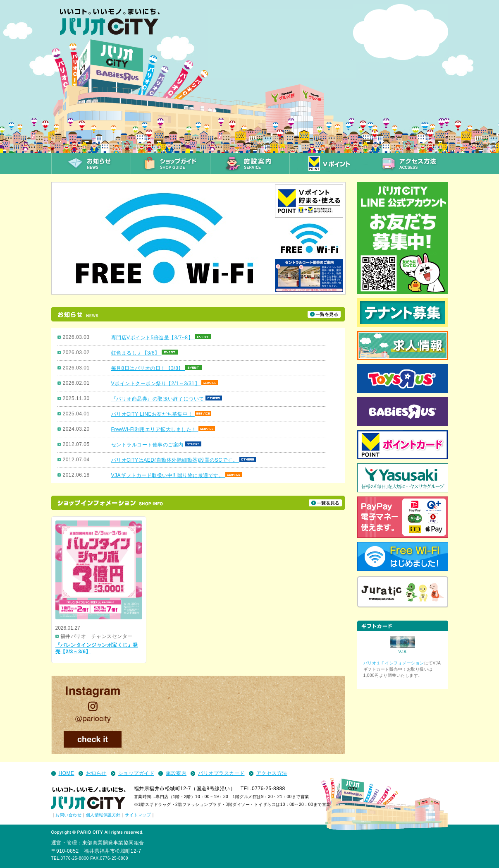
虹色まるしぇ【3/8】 (136, 353)
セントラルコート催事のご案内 (148, 445)
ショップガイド (136, 773)
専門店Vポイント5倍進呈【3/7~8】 (153, 338)
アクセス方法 (272, 773)
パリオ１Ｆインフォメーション (394, 663)
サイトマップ (138, 815)
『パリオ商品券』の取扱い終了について (159, 399)
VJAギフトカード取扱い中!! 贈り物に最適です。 (168, 475)
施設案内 (176, 773)
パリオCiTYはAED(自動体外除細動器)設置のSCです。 (175, 460)
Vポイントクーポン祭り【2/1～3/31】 (156, 384)
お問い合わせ (68, 815)
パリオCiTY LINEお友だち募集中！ (153, 414)
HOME (67, 773)
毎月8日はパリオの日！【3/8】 (148, 368)
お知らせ (96, 773)
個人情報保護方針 (103, 815)
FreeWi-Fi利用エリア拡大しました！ (155, 429)
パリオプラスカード (221, 773)
